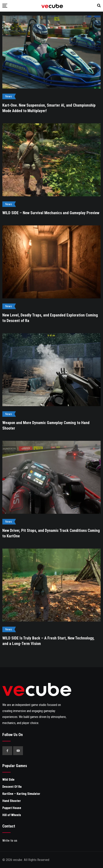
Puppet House (12, 808)
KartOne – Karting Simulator (21, 794)
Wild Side (8, 780)
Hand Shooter (12, 801)
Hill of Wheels (12, 815)
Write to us (10, 841)
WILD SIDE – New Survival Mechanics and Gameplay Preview (51, 213)
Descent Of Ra (12, 787)
